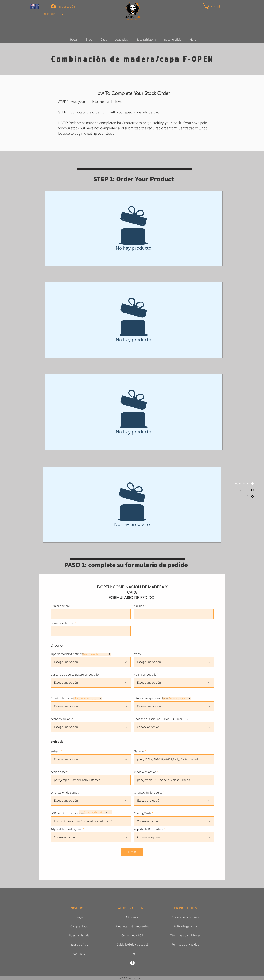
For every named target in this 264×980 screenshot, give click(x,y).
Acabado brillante (62, 719)
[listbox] (54, 14)
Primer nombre (60, 606)
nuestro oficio (79, 944)
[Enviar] (132, 852)
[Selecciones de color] (177, 698)
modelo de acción (145, 772)
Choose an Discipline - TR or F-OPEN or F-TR (161, 719)
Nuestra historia (79, 935)
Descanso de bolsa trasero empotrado (75, 675)
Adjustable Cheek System (67, 829)
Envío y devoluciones (185, 917)
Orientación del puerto (148, 793)
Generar (139, 751)
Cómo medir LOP (132, 935)
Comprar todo (79, 926)
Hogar (79, 917)
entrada (56, 751)
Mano (137, 654)
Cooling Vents (143, 813)
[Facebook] (132, 963)
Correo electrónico (62, 623)
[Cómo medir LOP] (96, 812)
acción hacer (59, 772)
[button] (54, 14)
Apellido (139, 606)
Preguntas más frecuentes (132, 926)
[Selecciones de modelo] (96, 654)
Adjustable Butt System (148, 829)
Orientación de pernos (65, 793)
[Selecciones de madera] (87, 698)
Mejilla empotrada (145, 675)
